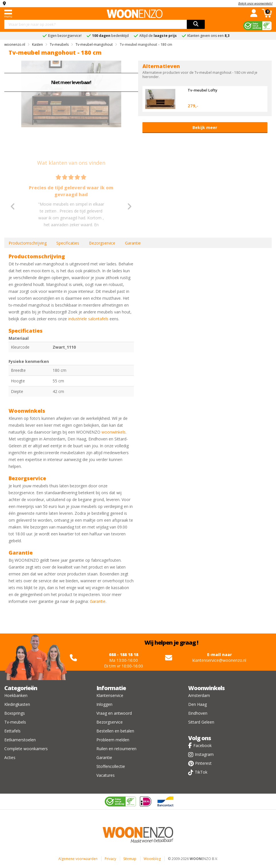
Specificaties (68, 243)
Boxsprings (15, 713)
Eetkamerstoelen (20, 740)
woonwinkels (114, 432)
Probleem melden (113, 740)
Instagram (204, 754)
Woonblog (152, 859)
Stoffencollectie (111, 766)
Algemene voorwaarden (78, 859)
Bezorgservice (102, 243)
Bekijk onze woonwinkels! (255, 3)
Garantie (133, 243)
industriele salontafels (88, 319)
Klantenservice (110, 695)
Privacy (110, 859)
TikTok (201, 772)
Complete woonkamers (26, 749)
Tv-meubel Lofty (202, 90)
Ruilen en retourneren (116, 749)
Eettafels (12, 731)
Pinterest (203, 763)
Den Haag (197, 704)
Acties (10, 757)
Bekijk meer (205, 127)
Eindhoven (198, 713)
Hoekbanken (16, 695)
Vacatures (106, 775)
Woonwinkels (206, 688)
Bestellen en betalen (115, 731)
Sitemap (130, 859)
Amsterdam (199, 695)
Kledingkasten (17, 704)
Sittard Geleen (201, 722)
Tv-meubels (15, 722)
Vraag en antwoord (114, 713)
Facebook (202, 745)
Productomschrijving (28, 243)
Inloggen (104, 704)
